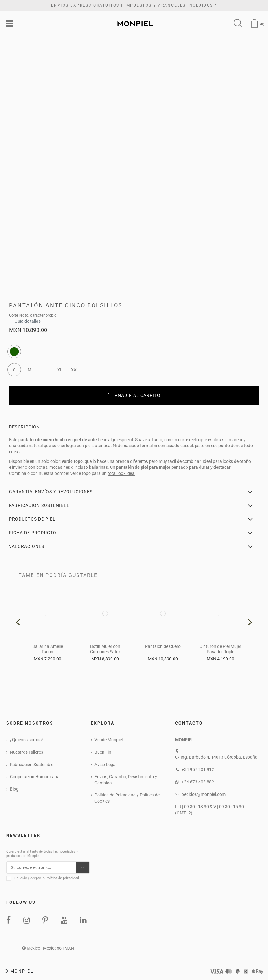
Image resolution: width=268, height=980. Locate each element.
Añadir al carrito (134, 395)
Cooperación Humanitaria (35, 777)
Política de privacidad (62, 878)
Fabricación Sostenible (32, 765)
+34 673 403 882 (198, 782)
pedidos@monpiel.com (204, 794)
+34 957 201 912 (198, 769)
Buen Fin (103, 752)
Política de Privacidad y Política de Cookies (127, 798)
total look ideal (121, 473)
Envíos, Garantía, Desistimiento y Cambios (126, 780)
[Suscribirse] (83, 867)
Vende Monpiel (109, 740)
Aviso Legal (105, 765)
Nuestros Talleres (26, 752)
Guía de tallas (28, 319)
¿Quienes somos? (27, 740)
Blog (14, 789)
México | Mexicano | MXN (48, 948)
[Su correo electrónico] (41, 867)
